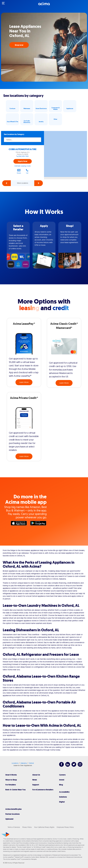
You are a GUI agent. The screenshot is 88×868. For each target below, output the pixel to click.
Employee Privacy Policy (65, 827)
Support (36, 785)
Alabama (24, 763)
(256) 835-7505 (23, 156)
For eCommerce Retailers (43, 790)
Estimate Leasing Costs (23, 166)
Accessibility (64, 792)
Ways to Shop (11, 780)
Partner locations (12, 814)
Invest (62, 780)
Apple (19, 524)
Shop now (19, 45)
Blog (61, 785)
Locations (15, 763)
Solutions (63, 797)
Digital (62, 802)
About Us (36, 775)
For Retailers (11, 785)
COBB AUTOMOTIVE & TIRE (23, 149)
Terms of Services (14, 827)
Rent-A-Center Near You (15, 790)
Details (19, 171)
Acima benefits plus (13, 809)
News (35, 780)
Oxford (31, 763)
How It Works (11, 775)
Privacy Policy (27, 827)
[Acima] (44, 5)
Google (39, 524)
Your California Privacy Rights (44, 827)
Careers (62, 775)
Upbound (9, 819)
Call (27, 171)
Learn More (24, 382)
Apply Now (23, 161)
